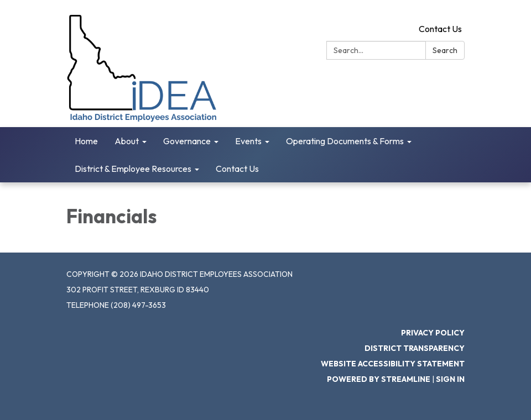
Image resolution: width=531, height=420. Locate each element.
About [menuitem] (127, 141)
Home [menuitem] (86, 141)
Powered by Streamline (379, 379)
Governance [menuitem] (187, 141)
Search (445, 50)
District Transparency (415, 348)
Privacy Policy (433, 333)
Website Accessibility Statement (393, 364)
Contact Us (440, 29)
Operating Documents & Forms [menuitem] (345, 141)
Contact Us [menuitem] (237, 169)
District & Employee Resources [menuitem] (133, 169)
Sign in (450, 379)
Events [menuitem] (248, 141)
